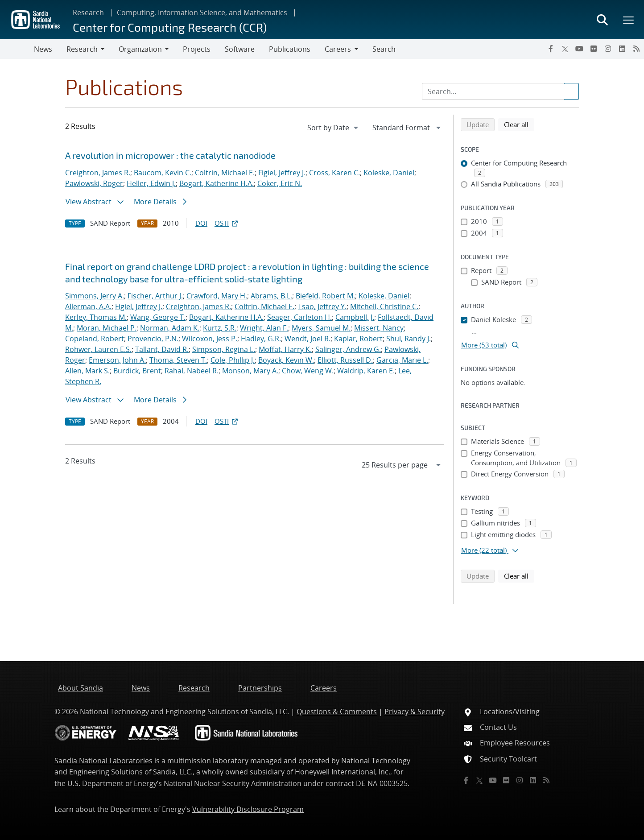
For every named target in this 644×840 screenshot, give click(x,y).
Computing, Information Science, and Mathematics (202, 12)
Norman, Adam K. (170, 328)
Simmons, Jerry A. (95, 296)
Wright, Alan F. (264, 328)
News (43, 49)
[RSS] (636, 49)
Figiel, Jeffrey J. (282, 173)
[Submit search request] (571, 91)
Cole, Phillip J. (233, 360)
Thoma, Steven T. (178, 360)
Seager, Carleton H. (299, 317)
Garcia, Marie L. (402, 360)
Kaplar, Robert (358, 339)
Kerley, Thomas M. (96, 317)
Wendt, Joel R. (308, 339)
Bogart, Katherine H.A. (217, 183)
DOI (201, 223)
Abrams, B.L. (271, 296)
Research (88, 12)
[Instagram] (608, 49)
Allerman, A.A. (88, 306)
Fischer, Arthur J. (155, 296)
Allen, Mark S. (87, 371)
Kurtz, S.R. (220, 328)
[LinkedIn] (622, 49)
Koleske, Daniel (389, 173)
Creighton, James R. (98, 173)
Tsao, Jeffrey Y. (322, 306)
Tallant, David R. (162, 349)
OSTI (227, 223)
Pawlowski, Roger (94, 183)
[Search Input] (500, 91)
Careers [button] (338, 49)
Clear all (519, 124)
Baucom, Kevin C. (163, 173)
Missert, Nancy (379, 328)
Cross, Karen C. (334, 173)
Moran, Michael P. (107, 328)
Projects (197, 49)
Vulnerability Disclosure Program (248, 809)
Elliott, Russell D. (345, 360)
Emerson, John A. (117, 360)
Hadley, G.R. (261, 339)
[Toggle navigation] (17, 49)
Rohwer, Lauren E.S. (98, 349)
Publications (290, 49)
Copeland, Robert (95, 339)
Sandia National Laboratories (103, 761)
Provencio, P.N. (153, 339)
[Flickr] (594, 49)
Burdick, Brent (137, 371)
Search (384, 49)
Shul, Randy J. (409, 339)
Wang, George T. (158, 317)
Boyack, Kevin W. (286, 360)
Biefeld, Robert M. (325, 296)
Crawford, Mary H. (217, 296)
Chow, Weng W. (308, 371)
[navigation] (334, 128)
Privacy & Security (415, 712)
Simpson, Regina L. (224, 349)
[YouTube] (579, 49)
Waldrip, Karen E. (366, 371)
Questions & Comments (337, 712)
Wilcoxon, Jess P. (210, 339)
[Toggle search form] (602, 20)
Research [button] (82, 49)
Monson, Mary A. (250, 371)
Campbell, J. (355, 317)
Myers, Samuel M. (321, 328)
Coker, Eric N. (280, 183)
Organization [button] (140, 49)
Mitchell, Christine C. (384, 306)
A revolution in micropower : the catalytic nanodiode (170, 155)
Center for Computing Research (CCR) (170, 27)
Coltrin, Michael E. (225, 173)
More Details (160, 202)
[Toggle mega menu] (629, 20)
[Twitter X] (565, 49)
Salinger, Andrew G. (348, 349)
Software (240, 49)
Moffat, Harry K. (285, 349)
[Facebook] (551, 49)
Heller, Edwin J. (151, 183)
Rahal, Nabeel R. (192, 371)
